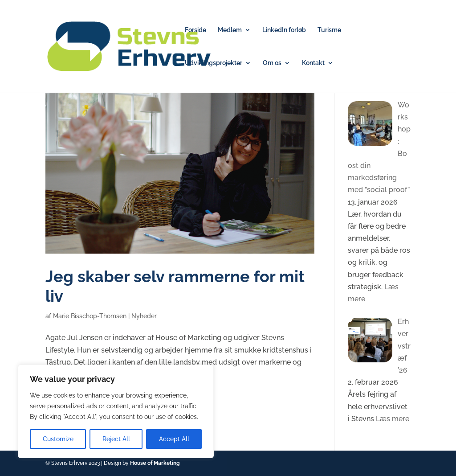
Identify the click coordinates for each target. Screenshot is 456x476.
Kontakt (313, 63)
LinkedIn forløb (284, 30)
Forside (195, 30)
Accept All (174, 439)
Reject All (116, 439)
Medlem (230, 30)
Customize (58, 439)
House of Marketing (155, 463)
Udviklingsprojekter (214, 63)
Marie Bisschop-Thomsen (90, 316)
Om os (272, 63)
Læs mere (392, 419)
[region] (116, 411)
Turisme (329, 30)
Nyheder (144, 316)
